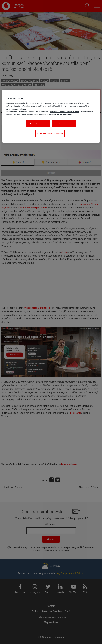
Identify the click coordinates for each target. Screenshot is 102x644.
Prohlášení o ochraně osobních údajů (64, 112)
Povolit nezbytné (38, 124)
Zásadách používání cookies (60, 114)
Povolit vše (64, 124)
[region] (51, 116)
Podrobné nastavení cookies (50, 134)
